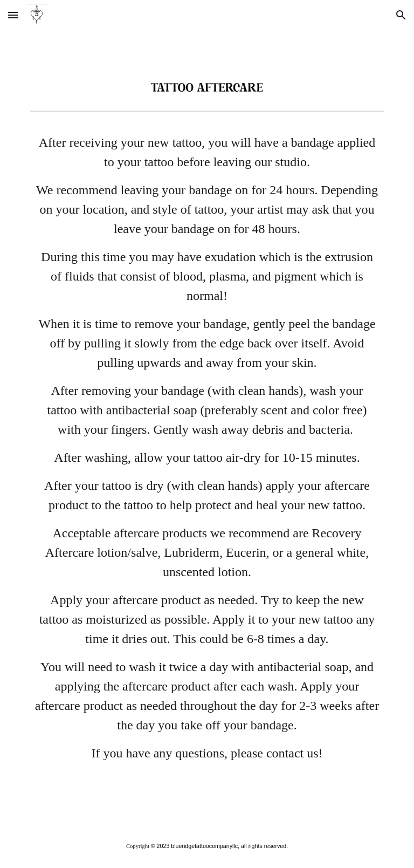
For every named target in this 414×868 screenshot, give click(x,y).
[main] (207, 470)
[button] (13, 15)
